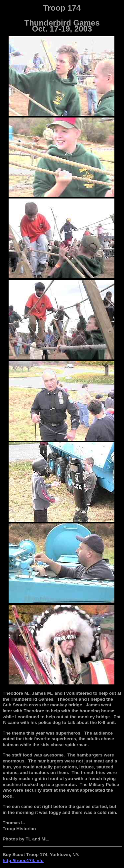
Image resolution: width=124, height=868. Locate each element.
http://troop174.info (23, 861)
